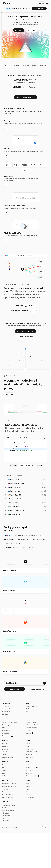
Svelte (4, 770)
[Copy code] (45, 438)
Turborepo (30, 709)
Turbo (4, 776)
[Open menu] (47, 3)
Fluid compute (7, 725)
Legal (28, 795)
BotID (28, 730)
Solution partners (8, 757)
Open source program (9, 805)
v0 (27, 712)
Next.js (4, 765)
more (41, 465)
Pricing (4, 744)
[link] (39, 9)
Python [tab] (15, 438)
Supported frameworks (9, 709)
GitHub (6, 813)
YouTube (6, 821)
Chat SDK (29, 773)
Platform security (32, 722)
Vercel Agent (8, 736)
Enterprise (5, 749)
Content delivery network (10, 722)
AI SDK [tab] (8, 438)
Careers (29, 786)
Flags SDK (30, 770)
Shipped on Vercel (8, 811)
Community (30, 757)
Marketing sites (7, 792)
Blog (28, 746)
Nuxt (4, 768)
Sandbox (30, 733)
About (28, 784)
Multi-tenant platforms (9, 786)
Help (28, 789)
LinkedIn (6, 816)
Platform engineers (8, 795)
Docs (28, 744)
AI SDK (28, 765)
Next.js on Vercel (32, 706)
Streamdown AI (32, 776)
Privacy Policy (31, 797)
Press (28, 792)
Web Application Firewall (34, 725)
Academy (29, 754)
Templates (6, 706)
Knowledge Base (32, 752)
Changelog (30, 749)
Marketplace (6, 712)
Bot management (32, 728)
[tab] (8, 66)
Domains (5, 714)
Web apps (5, 789)
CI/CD (4, 728)
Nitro (4, 773)
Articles (5, 752)
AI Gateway (7, 733)
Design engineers (8, 797)
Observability (6, 730)
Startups (5, 754)
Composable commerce (10, 784)
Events (4, 808)
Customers (6, 746)
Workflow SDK (32, 768)
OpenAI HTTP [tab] (24, 438)
